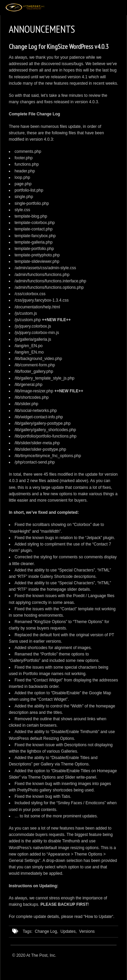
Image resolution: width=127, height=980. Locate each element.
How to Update (98, 917)
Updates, (69, 931)
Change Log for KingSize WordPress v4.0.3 (59, 47)
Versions (87, 931)
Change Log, (47, 931)
